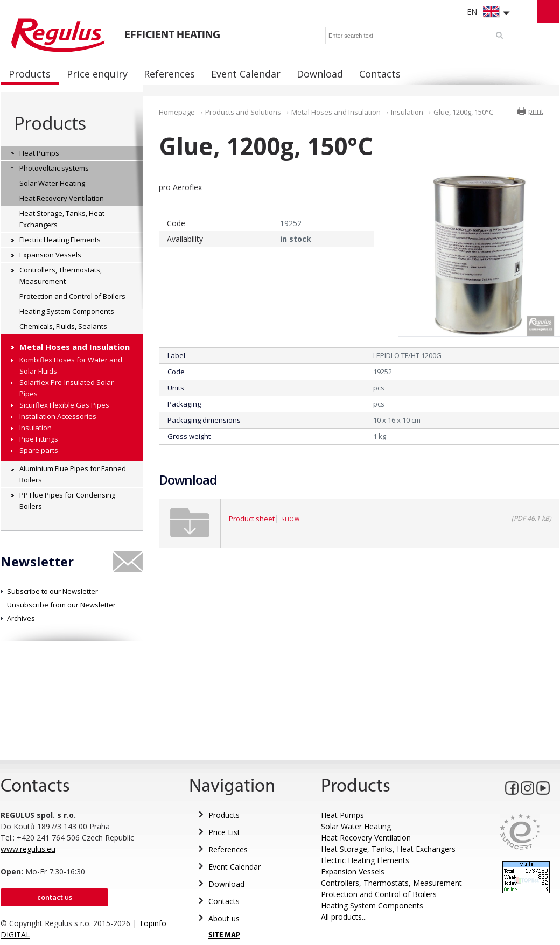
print (536, 111)
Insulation (407, 112)
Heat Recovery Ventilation (366, 838)
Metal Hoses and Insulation (336, 112)
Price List (224, 832)
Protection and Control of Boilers (379, 894)
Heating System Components (372, 905)
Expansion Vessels (353, 871)
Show (290, 519)
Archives (21, 618)
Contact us (55, 897)
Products (50, 123)
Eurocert (520, 832)
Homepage (177, 112)
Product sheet (252, 519)
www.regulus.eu (28, 849)
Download (226, 884)
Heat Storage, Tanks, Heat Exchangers (388, 849)
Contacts (224, 901)
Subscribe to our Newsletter (52, 591)
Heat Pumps (342, 815)
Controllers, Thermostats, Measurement (391, 883)
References (228, 849)
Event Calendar (234, 867)
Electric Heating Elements (365, 860)
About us (224, 918)
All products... (344, 917)
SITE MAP (224, 936)
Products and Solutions (243, 112)
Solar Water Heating (356, 826)
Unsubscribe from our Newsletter (61, 605)
